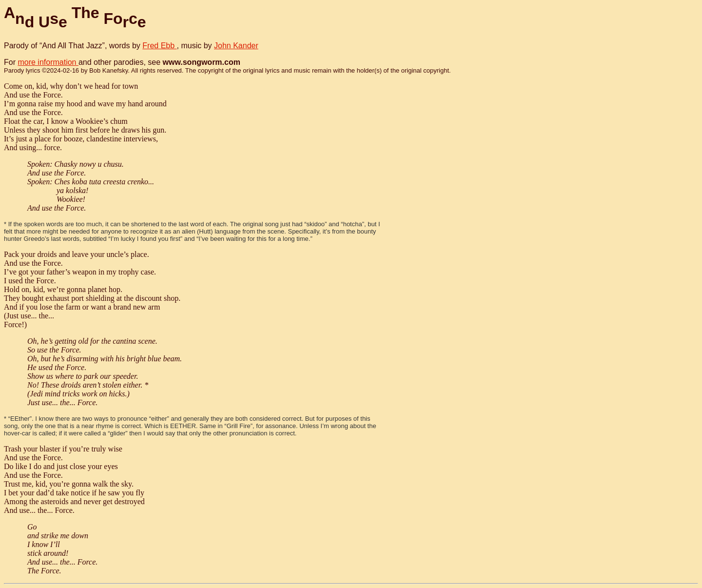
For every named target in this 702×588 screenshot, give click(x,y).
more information (48, 62)
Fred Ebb (159, 46)
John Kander (236, 46)
